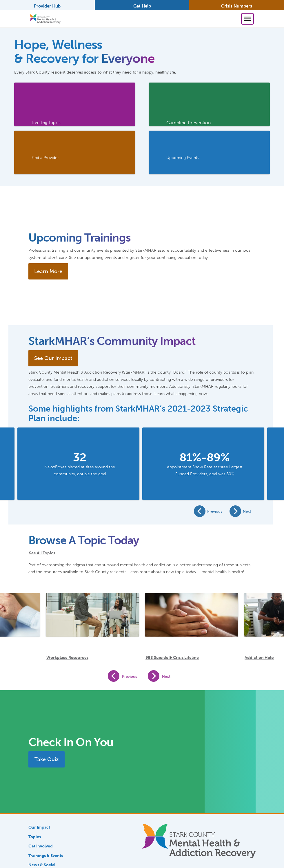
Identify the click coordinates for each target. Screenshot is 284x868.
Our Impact (39, 827)
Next (247, 511)
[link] (75, 104)
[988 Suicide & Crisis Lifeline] (192, 619)
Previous (215, 511)
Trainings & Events (46, 856)
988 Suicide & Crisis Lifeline (172, 658)
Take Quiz (47, 759)
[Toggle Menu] (247, 19)
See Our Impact (53, 358)
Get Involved (41, 846)
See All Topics (42, 553)
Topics (35, 837)
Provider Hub (47, 6)
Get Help (142, 6)
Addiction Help (259, 658)
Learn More (48, 271)
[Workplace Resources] (92, 619)
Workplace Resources (67, 658)
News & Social (42, 865)
